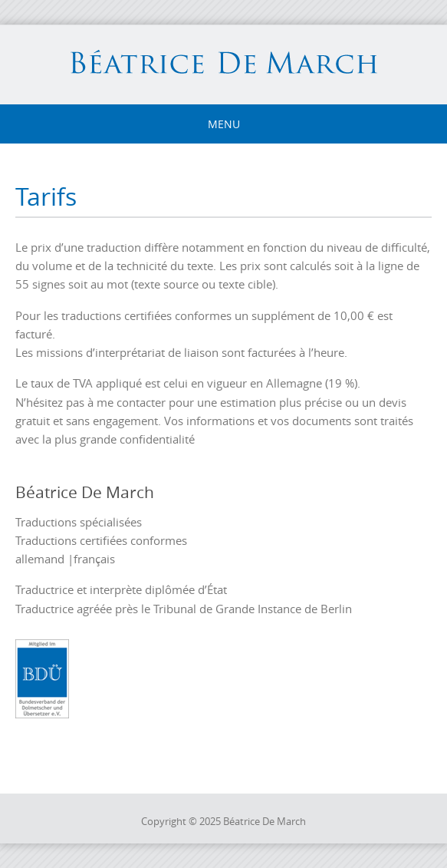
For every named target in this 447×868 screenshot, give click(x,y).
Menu (224, 124)
